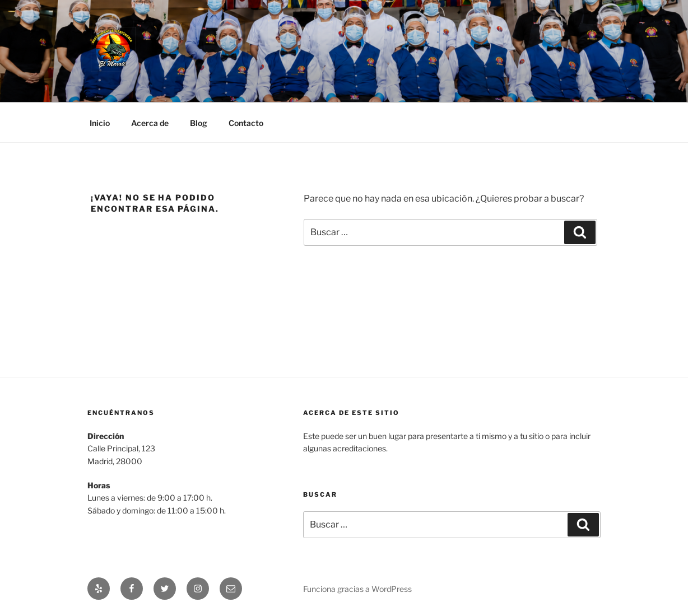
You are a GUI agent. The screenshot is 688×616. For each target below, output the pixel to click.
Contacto (246, 123)
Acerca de (150, 123)
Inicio (100, 123)
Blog (199, 123)
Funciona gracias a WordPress (357, 589)
